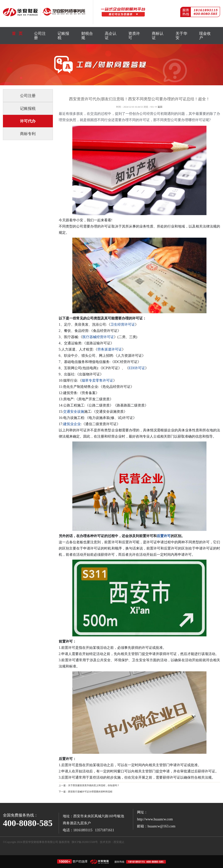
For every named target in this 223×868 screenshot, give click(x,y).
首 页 (17, 33)
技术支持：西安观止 (112, 842)
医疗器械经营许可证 (98, 337)
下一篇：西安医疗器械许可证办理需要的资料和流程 (86, 792)
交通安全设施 (74, 412)
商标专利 (28, 134)
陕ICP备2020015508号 (85, 842)
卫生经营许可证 (123, 325)
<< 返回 (159, 107)
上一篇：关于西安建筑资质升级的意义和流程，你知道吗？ (89, 785)
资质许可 (134, 36)
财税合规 (87, 36)
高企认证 (111, 36)
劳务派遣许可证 (110, 349)
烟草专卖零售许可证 (97, 380)
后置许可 (164, 536)
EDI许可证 (137, 368)
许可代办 (28, 121)
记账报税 (63, 36)
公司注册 (40, 36)
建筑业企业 (72, 424)
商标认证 (158, 36)
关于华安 (181, 36)
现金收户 (205, 36)
